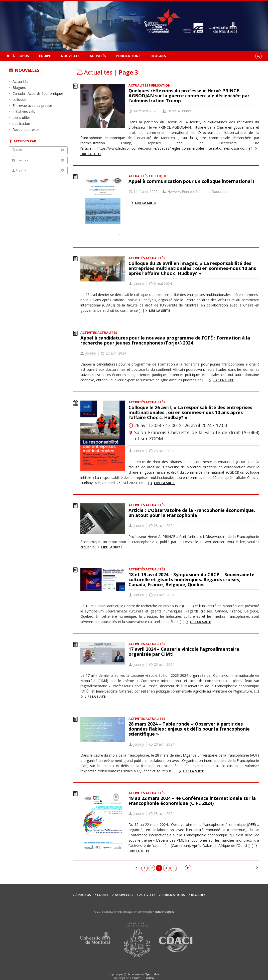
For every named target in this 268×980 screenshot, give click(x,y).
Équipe (45, 56)
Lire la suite (146, 203)
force (134, 974)
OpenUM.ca (152, 974)
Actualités (21, 81)
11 (188, 868)
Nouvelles (70, 56)
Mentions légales (164, 912)
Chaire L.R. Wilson (143, 978)
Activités (98, 56)
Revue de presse (26, 129)
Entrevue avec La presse (32, 105)
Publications (128, 56)
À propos (21, 56)
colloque (20, 99)
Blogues (158, 56)
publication (21, 123)
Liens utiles (22, 117)
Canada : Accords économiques (38, 93)
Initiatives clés (24, 111)
